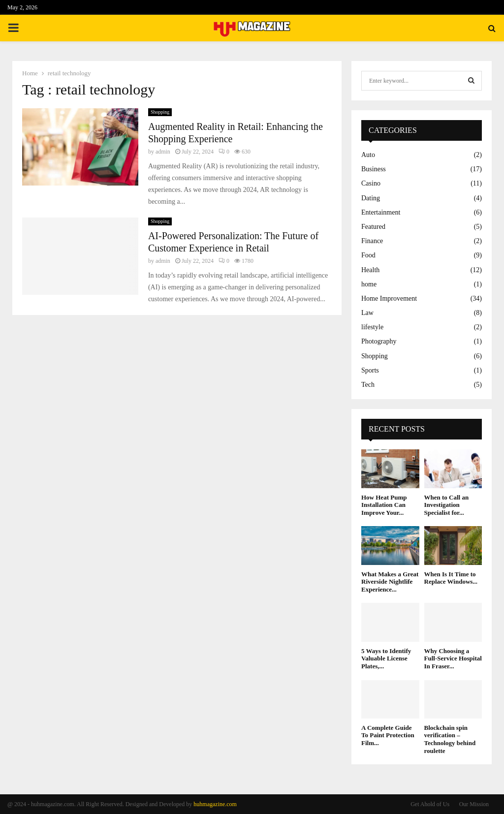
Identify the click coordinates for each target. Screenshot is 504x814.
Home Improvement (389, 298)
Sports (370, 370)
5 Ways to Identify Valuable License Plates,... (386, 658)
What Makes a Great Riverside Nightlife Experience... (390, 582)
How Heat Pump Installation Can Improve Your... (384, 505)
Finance (372, 241)
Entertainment (381, 212)
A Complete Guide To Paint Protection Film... (388, 735)
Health (370, 270)
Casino (371, 183)
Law (367, 313)
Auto (368, 155)
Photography (379, 341)
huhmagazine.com (215, 804)
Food (368, 255)
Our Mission (474, 804)
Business (374, 169)
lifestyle (372, 327)
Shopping (160, 112)
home (369, 284)
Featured (373, 227)
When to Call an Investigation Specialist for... (447, 505)
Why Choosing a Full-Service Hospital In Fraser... (453, 658)
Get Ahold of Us (430, 804)
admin (163, 152)
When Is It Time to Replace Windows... (451, 578)
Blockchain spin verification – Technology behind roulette (450, 739)
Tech (368, 385)
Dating (371, 198)
